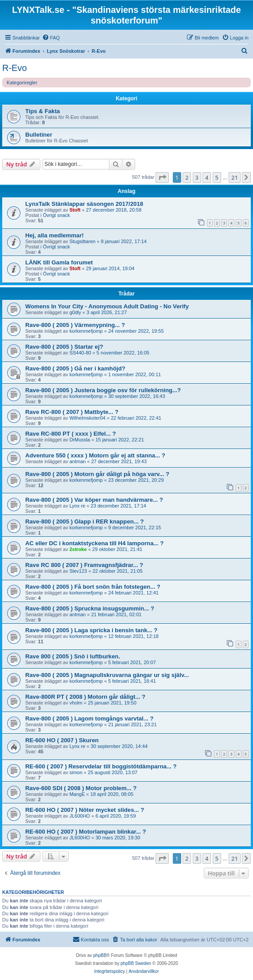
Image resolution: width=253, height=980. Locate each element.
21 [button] (235, 177)
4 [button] (207, 177)
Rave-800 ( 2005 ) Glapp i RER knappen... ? (85, 521)
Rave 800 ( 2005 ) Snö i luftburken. (73, 656)
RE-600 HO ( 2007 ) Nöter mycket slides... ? (85, 810)
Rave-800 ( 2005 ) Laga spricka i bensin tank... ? (91, 630)
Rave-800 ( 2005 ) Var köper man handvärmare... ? (94, 500)
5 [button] (217, 177)
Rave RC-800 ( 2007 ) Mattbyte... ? (72, 412)
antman (78, 461)
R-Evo (15, 68)
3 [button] (197, 177)
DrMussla (80, 440)
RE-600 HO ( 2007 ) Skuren (62, 740)
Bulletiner (39, 135)
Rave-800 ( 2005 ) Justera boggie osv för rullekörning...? (103, 390)
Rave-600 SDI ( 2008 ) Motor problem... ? (81, 788)
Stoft (75, 210)
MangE (77, 794)
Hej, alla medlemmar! (54, 235)
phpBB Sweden (136, 963)
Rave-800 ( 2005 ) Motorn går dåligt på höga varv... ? (97, 474)
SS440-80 (80, 353)
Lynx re (78, 506)
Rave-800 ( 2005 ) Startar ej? (64, 347)
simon (76, 772)
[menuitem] (51, 38)
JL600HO (80, 816)
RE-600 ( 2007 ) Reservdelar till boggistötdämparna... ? (101, 766)
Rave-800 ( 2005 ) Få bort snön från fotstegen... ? (93, 587)
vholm (76, 703)
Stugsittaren (83, 241)
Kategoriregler (22, 83)
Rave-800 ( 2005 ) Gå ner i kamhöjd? (75, 368)
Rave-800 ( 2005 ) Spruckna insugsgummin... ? (90, 608)
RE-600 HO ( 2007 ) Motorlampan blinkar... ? (86, 832)
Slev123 (78, 571)
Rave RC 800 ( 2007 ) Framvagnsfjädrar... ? (84, 565)
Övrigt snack (56, 215)
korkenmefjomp (86, 331)
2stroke (78, 549)
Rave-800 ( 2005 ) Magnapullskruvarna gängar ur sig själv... (107, 675)
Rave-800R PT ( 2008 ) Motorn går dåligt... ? (85, 697)
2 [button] (187, 177)
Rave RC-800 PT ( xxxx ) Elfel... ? (70, 434)
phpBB (100, 955)
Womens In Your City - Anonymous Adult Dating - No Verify (107, 306)
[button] (162, 177)
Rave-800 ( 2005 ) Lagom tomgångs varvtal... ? (90, 718)
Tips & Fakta (43, 111)
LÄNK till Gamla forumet (59, 262)
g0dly (75, 312)
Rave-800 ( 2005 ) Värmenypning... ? (75, 325)
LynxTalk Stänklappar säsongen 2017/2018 (84, 204)
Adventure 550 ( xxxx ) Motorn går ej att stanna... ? (95, 455)
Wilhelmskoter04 (88, 418)
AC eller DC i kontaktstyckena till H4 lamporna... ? (94, 543)
